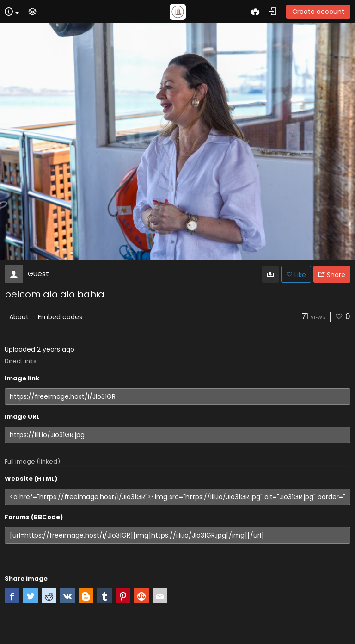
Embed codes (60, 317)
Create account (318, 12)
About (19, 317)
